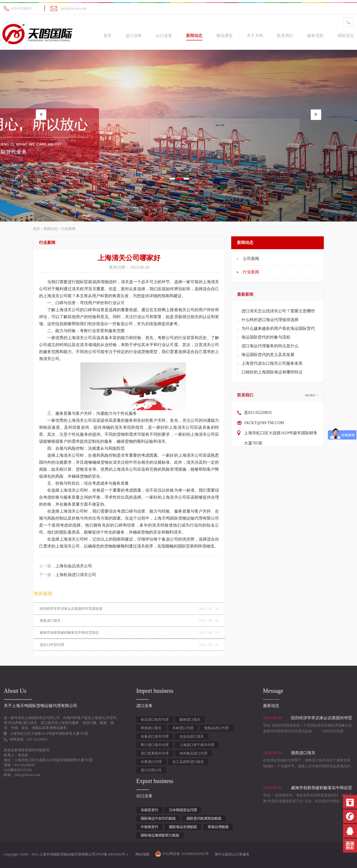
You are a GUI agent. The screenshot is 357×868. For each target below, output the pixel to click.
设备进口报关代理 (155, 736)
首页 (107, 36)
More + (312, 395)
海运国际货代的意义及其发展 (268, 355)
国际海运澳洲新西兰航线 (160, 835)
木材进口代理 (183, 728)
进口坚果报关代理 (155, 753)
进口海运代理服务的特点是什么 (270, 346)
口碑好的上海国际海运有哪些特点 (272, 372)
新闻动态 (51, 229)
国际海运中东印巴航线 (158, 819)
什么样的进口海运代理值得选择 (270, 320)
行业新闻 (68, 229)
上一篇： (66, 566)
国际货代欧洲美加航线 (204, 819)
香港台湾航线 (218, 827)
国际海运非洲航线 (183, 827)
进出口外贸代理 (52, 645)
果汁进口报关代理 (155, 745)
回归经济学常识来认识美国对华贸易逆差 (71, 609)
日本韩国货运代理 (183, 810)
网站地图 (142, 854)
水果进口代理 (151, 762)
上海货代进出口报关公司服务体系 (272, 363)
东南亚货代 (149, 810)
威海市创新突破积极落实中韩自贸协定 (69, 633)
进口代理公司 (151, 770)
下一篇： (68, 575)
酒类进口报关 (50, 621)
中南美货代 (149, 827)
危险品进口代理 (216, 728)
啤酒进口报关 (151, 728)
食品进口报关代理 (155, 720)
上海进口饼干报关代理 (197, 745)
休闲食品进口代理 (193, 753)
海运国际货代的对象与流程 (266, 337)
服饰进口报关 (190, 720)
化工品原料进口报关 (188, 762)
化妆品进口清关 (192, 736)
